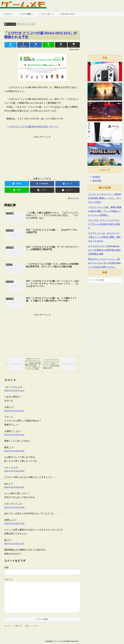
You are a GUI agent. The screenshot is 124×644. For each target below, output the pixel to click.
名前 (6, 568)
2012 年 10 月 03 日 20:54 (14, 507)
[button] (120, 280)
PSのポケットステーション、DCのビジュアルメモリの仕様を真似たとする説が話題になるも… (104, 263)
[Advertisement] (42, 156)
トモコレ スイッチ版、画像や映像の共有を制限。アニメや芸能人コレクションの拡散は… (105, 211)
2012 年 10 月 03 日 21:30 (14, 524)
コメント (9, 580)
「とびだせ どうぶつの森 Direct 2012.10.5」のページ (32, 127)
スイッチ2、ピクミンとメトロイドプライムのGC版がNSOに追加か (104, 224)
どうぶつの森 (10, 24)
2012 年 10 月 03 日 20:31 (14, 487)
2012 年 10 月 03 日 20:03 (14, 451)
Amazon (96, 177)
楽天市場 (97, 181)
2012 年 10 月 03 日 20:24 (14, 471)
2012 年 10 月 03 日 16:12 (14, 435)
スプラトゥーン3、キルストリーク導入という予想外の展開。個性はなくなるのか (104, 237)
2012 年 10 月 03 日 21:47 (14, 544)
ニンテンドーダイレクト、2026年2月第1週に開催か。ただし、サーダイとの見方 (105, 198)
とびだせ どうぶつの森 (26, 24)
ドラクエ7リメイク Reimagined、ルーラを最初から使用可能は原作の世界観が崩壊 (105, 250)
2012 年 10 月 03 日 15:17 (14, 411)
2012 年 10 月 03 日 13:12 (14, 391)
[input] (105, 280)
